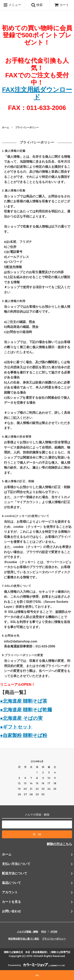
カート (62, 5)
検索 (37, 5)
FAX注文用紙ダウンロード (37, 93)
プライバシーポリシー (54, 939)
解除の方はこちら (59, 844)
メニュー (12, 5)
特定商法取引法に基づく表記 (24, 939)
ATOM (54, 932)
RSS (44, 932)
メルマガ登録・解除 (27, 932)
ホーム (6, 128)
